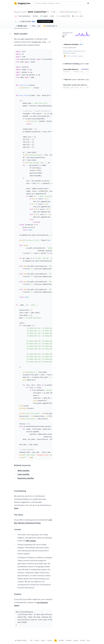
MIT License (31, 541)
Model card (21, 26)
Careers (50, 640)
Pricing (82, 640)
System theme (21, 640)
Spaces (76, 640)
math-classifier (37, 12)
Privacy (37, 640)
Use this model (45, 21)
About (43, 640)
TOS (31, 640)
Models (61, 640)
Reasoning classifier (26, 478)
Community (50, 26)
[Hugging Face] (56, 640)
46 (80, 12)
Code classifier (24, 474)
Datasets (69, 640)
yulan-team (21, 12)
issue (16, 508)
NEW (81, 44)
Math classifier (24, 470)
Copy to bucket (27, 21)
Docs (88, 640)
